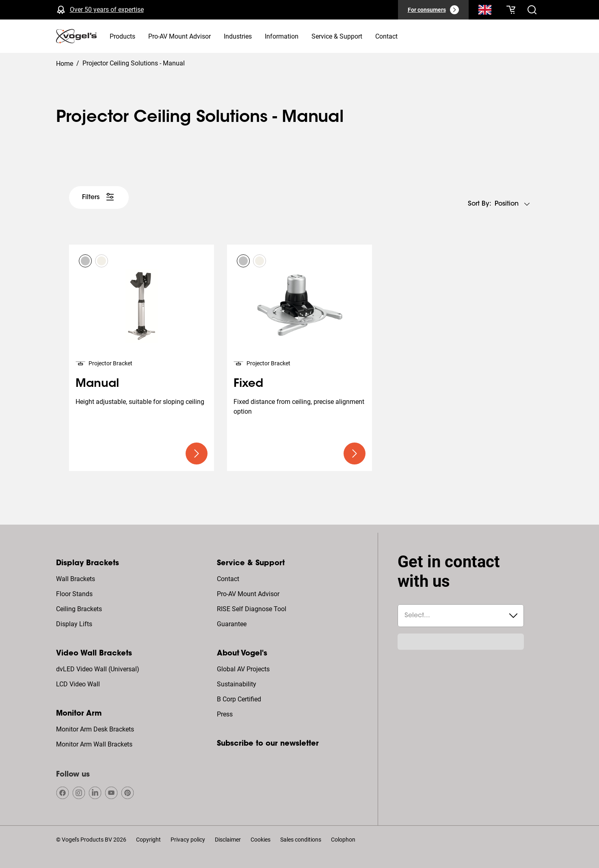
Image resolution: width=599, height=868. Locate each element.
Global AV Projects (243, 669)
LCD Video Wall (78, 684)
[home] (76, 36)
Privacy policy (188, 840)
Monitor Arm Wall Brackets (94, 744)
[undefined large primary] (197, 454)
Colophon (343, 840)
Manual (97, 384)
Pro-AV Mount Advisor (248, 594)
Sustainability (237, 684)
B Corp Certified (239, 699)
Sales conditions (301, 840)
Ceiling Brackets (79, 609)
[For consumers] (433, 10)
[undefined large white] (99, 197)
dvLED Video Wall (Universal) (98, 669)
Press (225, 714)
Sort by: (480, 204)
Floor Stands (74, 594)
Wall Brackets (76, 579)
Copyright (148, 840)
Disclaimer (228, 840)
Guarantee (232, 624)
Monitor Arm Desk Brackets (95, 729)
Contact (228, 579)
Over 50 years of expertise (107, 10)
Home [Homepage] (65, 64)
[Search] (485, 11)
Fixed (248, 384)
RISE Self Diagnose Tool (252, 609)
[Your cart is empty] (511, 10)
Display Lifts (74, 624)
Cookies (261, 840)
